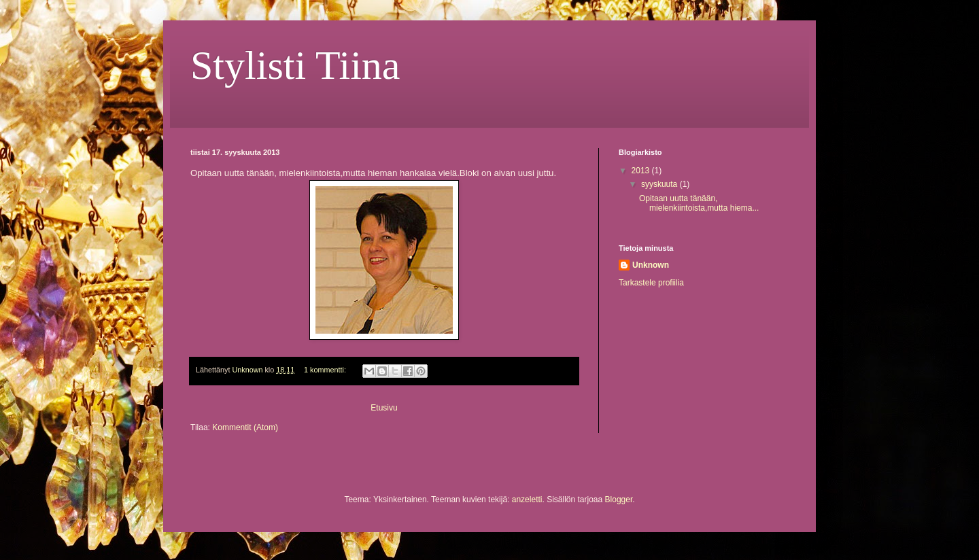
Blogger (619, 500)
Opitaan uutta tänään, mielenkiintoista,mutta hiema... (699, 203)
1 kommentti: (326, 370)
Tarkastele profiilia (651, 283)
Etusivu (384, 408)
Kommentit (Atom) (245, 427)
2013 (642, 171)
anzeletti (527, 500)
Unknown (651, 265)
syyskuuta (660, 184)
